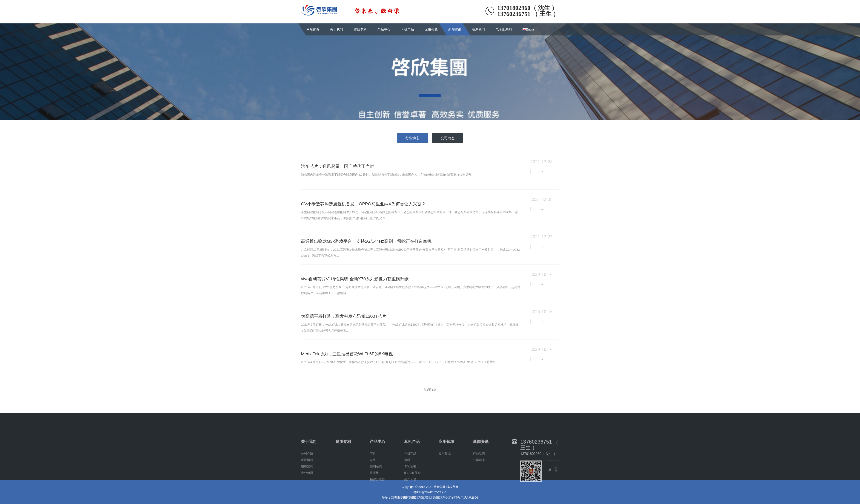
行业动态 (412, 138)
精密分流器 (377, 495)
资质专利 (360, 29)
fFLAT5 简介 (412, 489)
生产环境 (410, 495)
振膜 (407, 476)
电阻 (373, 476)
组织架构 (307, 483)
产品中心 (384, 29)
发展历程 (307, 476)
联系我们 (478, 29)
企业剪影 (307, 489)
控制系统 (376, 483)
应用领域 (431, 29)
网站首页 (313, 29)
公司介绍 (307, 470)
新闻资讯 (455, 29)
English (529, 29)
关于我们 (336, 29)
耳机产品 (407, 29)
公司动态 (448, 138)
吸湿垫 (374, 489)
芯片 (373, 470)
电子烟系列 (504, 29)
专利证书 (410, 483)
